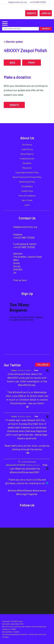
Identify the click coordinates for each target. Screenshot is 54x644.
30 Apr (45, 465)
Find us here (20, 280)
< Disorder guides (13, 42)
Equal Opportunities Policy (27, 172)
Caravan (16, 632)
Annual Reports (27, 154)
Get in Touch (27, 200)
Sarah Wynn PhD (17, 624)
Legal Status (27, 149)
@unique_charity (24, 370)
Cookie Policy (27, 191)
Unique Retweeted (29, 462)
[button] (5, 23)
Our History (27, 145)
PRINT (32, 63)
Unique (14, 370)
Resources (27, 168)
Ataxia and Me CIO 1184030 (16, 465)
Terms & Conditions (27, 196)
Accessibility (27, 186)
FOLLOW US (43, 365)
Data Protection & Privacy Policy (27, 177)
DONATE (31, 13)
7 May (36, 416)
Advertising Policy (27, 182)
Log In (27, 205)
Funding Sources (27, 158)
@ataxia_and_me (33, 465)
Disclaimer (27, 163)
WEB (12, 63)
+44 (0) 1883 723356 (38, 2)
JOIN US (46, 13)
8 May (36, 370)
